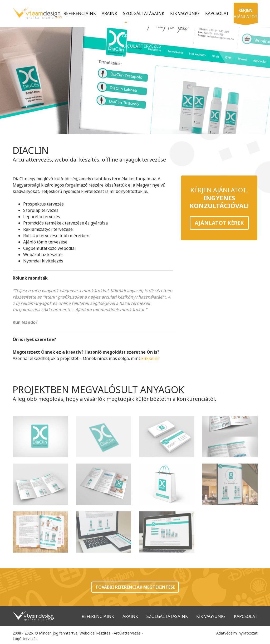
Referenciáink (78, 13)
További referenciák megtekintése (135, 587)
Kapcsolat (215, 13)
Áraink (108, 13)
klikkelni (150, 358)
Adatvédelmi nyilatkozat (237, 633)
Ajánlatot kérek (219, 223)
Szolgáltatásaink (142, 13)
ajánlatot (75, 28)
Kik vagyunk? (183, 13)
